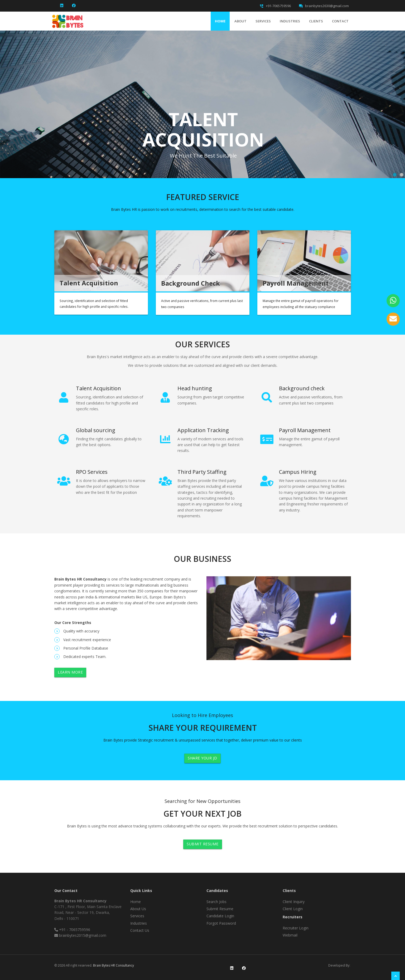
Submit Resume (203, 844)
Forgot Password (221, 923)
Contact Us (140, 930)
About (240, 21)
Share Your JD (202, 758)
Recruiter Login (296, 928)
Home (220, 21)
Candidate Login (220, 916)
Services (263, 21)
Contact (340, 21)
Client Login (293, 909)
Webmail (290, 935)
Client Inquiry (294, 902)
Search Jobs (216, 902)
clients (316, 21)
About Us (138, 909)
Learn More (70, 672)
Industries (290, 21)
